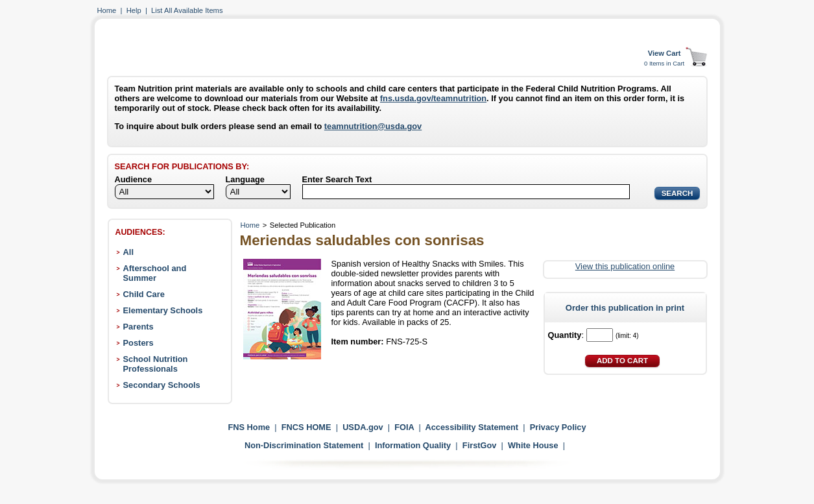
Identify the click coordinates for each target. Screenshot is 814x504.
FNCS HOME (306, 427)
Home (107, 10)
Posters (138, 343)
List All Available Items (187, 10)
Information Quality (413, 445)
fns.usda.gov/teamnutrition (433, 98)
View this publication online (625, 266)
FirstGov (480, 445)
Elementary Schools (163, 310)
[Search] (466, 192)
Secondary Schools (162, 385)
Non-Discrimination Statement (304, 445)
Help (134, 10)
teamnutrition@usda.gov (373, 126)
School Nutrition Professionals (156, 364)
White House (533, 445)
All (128, 252)
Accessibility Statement (472, 427)
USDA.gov (363, 427)
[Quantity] (600, 335)
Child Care (144, 294)
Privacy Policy (558, 427)
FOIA (404, 427)
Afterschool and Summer (155, 273)
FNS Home (249, 427)
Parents (138, 327)
